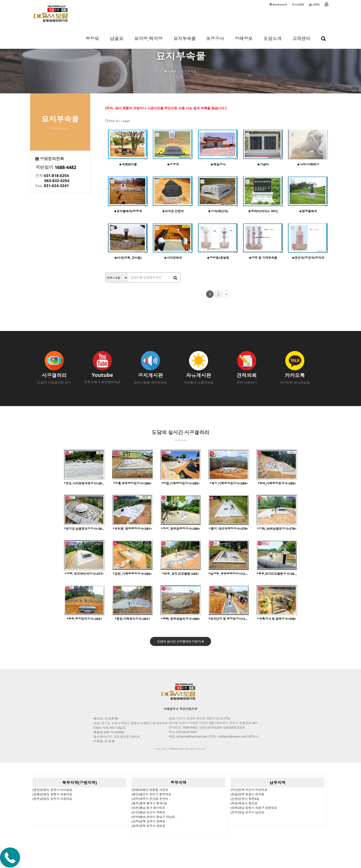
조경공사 (215, 42)
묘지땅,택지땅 (148, 42)
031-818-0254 (56, 176)
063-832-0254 (57, 181)
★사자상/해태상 (308, 164)
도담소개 (273, 42)
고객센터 (301, 42)
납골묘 (117, 42)
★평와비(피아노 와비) (263, 211)
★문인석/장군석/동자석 (308, 258)
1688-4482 (65, 167)
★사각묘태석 (173, 258)
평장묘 (92, 42)
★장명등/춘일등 (218, 258)
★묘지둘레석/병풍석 (128, 211)
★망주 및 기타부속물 (263, 258)
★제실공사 (218, 164)
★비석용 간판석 (173, 211)
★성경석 (173, 164)
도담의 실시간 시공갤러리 (180, 435)
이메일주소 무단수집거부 (181, 709)
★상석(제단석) (218, 211)
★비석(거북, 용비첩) (128, 258)
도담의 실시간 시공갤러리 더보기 (181, 642)
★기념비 (263, 164)
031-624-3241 (56, 186)
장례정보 (244, 42)
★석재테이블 (128, 164)
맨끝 (226, 294)
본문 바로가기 (0, 0)
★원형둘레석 (308, 211)
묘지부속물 (185, 42)
